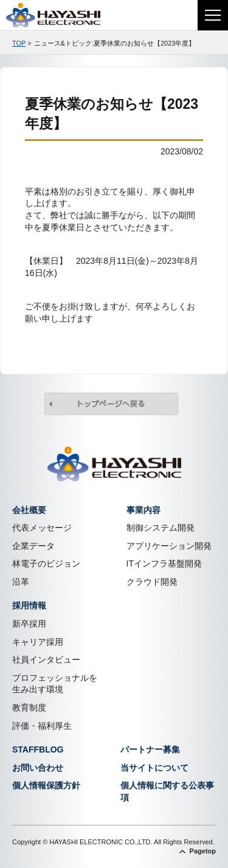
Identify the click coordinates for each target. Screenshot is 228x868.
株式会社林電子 (61, 15)
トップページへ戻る (111, 405)
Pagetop (203, 851)
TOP (19, 43)
